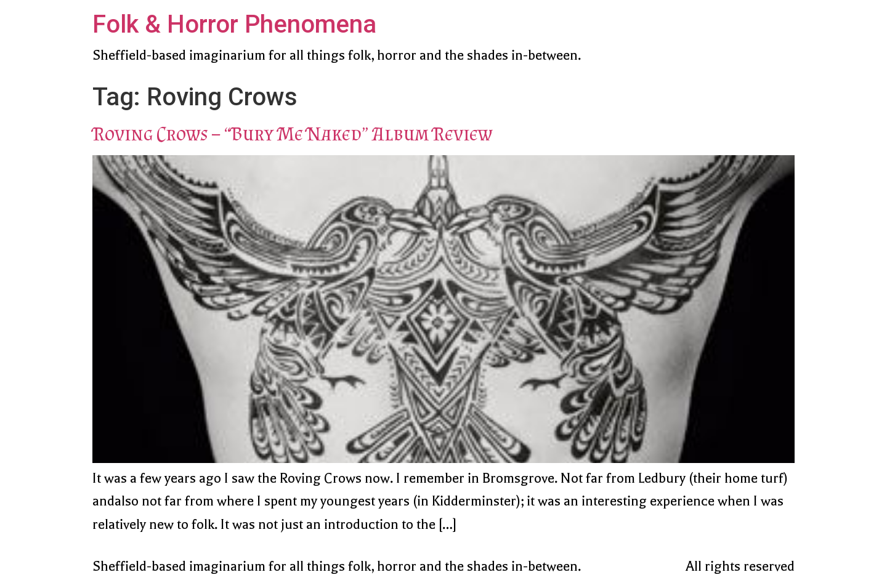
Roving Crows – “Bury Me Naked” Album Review (292, 134)
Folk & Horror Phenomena (234, 24)
